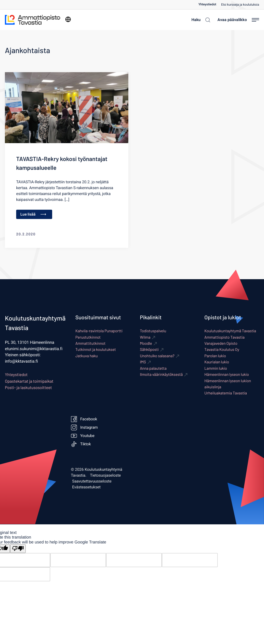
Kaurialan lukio (217, 362)
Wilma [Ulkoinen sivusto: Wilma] (145, 337)
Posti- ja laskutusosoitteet (28, 388)
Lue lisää (33, 214)
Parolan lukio (215, 356)
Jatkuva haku (87, 356)
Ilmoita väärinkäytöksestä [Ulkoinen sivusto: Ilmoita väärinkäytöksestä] (161, 374)
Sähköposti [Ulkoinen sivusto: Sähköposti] (149, 350)
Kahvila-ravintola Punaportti (99, 331)
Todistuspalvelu (153, 331)
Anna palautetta (153, 368)
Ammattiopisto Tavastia (225, 337)
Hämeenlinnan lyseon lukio (227, 374)
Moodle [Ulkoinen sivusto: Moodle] (146, 343)
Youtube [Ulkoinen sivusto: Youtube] (83, 436)
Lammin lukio (216, 368)
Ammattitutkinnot (90, 343)
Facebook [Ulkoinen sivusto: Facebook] (84, 419)
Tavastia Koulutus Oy (222, 350)
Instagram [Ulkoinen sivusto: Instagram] (84, 427)
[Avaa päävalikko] (238, 20)
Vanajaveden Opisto (221, 343)
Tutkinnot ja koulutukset (96, 350)
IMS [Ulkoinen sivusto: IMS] (143, 362)
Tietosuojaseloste (106, 475)
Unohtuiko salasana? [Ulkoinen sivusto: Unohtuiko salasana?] (157, 356)
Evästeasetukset (86, 487)
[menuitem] (210, 5)
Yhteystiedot (207, 5)
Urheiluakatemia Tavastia (226, 393)
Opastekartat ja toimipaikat (29, 381)
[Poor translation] (18, 549)
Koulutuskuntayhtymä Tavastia (230, 331)
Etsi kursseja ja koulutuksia (240, 5)
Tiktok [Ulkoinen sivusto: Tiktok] (81, 444)
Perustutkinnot (88, 337)
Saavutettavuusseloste (92, 481)
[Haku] (200, 20)
